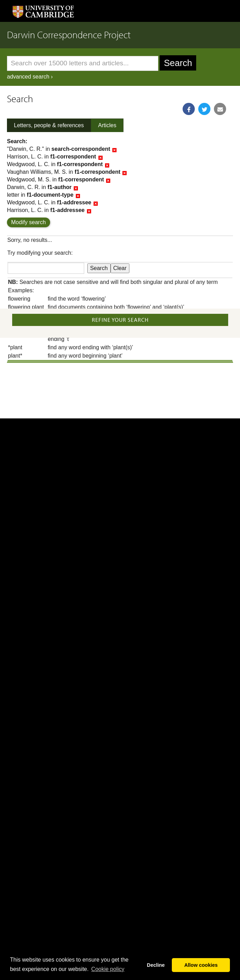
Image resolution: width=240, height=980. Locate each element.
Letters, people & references (49, 125)
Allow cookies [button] (201, 965)
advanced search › (30, 77)
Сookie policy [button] (108, 969)
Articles (107, 125)
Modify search (29, 222)
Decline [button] (156, 965)
